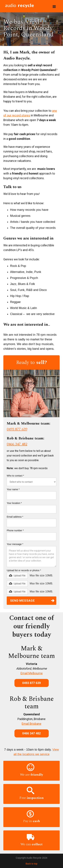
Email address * (15, 517)
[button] (54, 7)
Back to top (31, 864)
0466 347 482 (17, 444)
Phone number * (15, 530)
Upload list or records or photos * (24, 570)
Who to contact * (15, 476)
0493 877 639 (17, 429)
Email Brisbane (32, 724)
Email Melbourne (32, 673)
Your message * (15, 544)
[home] (19, 6)
